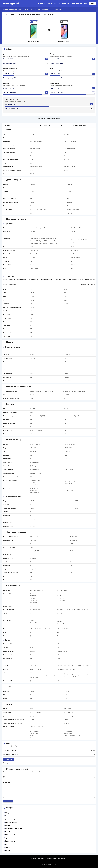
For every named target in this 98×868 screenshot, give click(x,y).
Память (8, 825)
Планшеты (66, 3)
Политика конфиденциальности (55, 858)
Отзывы (8, 850)
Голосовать (9, 759)
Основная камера (11, 835)
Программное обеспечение (14, 829)
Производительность (12, 822)
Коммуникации (10, 841)
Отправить (8, 801)
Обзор (7, 813)
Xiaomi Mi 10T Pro (9, 59)
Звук (7, 844)
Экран (7, 816)
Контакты (41, 858)
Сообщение (7, 782)
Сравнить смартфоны (15, 9)
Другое (8, 847)
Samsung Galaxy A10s (10, 63)
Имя (5, 776)
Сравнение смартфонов (44, 3)
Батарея (8, 832)
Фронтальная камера (12, 838)
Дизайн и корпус (10, 819)
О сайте (34, 858)
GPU (85, 3)
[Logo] (12, 3)
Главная (4, 9)
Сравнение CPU (77, 3)
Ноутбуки (57, 3)
